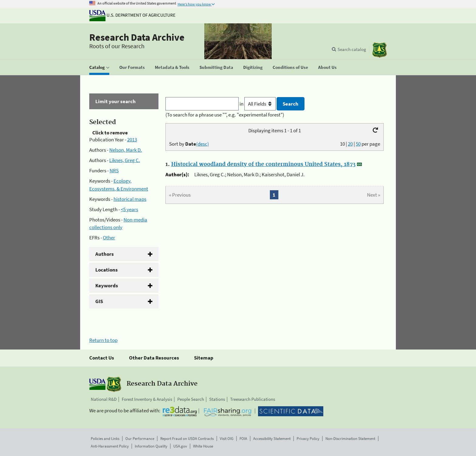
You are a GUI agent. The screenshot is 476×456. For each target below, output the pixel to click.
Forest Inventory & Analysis (147, 399)
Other (109, 238)
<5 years (129, 209)
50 (358, 144)
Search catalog (352, 49)
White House (203, 446)
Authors (105, 254)
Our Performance (140, 439)
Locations (107, 270)
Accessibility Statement (272, 439)
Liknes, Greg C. (125, 160)
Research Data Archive (137, 37)
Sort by (189, 144)
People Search (191, 399)
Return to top (103, 340)
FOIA (243, 439)
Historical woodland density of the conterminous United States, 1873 (263, 164)
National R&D (104, 399)
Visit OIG (227, 439)
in (258, 104)
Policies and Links (105, 439)
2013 (132, 140)
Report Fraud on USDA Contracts (187, 439)
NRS (114, 171)
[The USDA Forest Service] (379, 50)
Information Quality (151, 446)
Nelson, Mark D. (126, 150)
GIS (99, 301)
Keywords (107, 285)
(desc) (202, 144)
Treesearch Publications (253, 399)
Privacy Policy (308, 439)
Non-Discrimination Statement (350, 439)
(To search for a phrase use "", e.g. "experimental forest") (225, 115)
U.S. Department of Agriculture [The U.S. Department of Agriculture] (132, 15)
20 (350, 144)
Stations (217, 399)
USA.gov (180, 446)
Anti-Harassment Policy (110, 446)
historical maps (130, 199)
